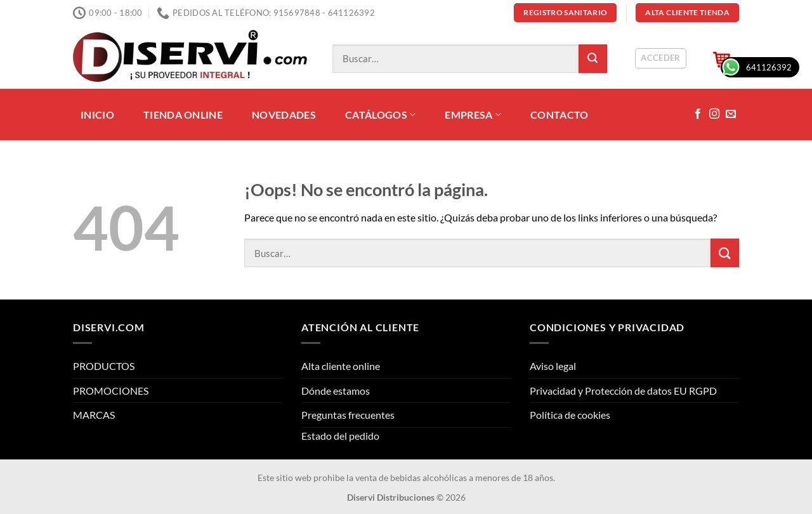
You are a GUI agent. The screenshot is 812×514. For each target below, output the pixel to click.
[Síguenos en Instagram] (714, 114)
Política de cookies (570, 415)
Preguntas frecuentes (348, 415)
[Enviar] (593, 59)
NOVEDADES (284, 115)
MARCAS (94, 415)
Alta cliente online (341, 366)
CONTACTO (560, 115)
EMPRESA (473, 115)
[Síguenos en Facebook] (698, 114)
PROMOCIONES (111, 391)
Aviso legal (553, 366)
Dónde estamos (336, 391)
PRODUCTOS (104, 366)
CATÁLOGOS (380, 115)
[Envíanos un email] (731, 114)
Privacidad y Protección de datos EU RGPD (623, 391)
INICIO (97, 115)
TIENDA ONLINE (183, 115)
